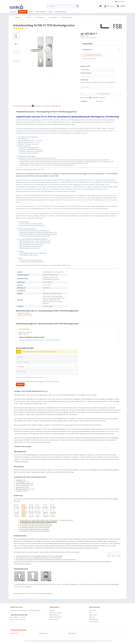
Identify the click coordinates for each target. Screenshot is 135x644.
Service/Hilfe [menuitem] (120, 2)
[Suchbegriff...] (63, 6)
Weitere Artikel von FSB (24, 315)
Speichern (20, 384)
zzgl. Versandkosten (92, 38)
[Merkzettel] (100, 6)
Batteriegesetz (93, 619)
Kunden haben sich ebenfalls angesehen (40, 593)
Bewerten (101, 98)
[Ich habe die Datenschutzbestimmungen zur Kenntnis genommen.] (17, 381)
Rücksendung (54, 619)
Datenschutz (93, 615)
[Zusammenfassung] (47, 362)
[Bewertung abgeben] (47, 367)
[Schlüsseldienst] (41, 12)
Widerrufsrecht (54, 615)
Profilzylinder (43, 633)
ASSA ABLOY (72, 633)
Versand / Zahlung (55, 613)
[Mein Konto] (109, 6)
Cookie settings (94, 622)
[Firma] (31, 12)
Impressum (93, 610)
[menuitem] (63, 7)
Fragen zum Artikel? (23, 313)
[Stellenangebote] (61, 12)
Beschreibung (17, 106)
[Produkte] (23, 12)
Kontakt (52, 610)
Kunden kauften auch (20, 593)
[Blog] (51, 12)
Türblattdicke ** (101, 50)
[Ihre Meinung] (47, 372)
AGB (90, 613)
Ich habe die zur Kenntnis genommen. (38, 382)
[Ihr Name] (47, 357)
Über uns (92, 617)
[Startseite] (13, 12)
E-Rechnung (14, 633)
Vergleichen (85, 98)
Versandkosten (52, 641)
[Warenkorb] (121, 6)
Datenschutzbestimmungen (34, 382)
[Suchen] (77, 6)
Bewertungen (28, 106)
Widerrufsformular (56, 617)
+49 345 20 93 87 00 (19, 615)
